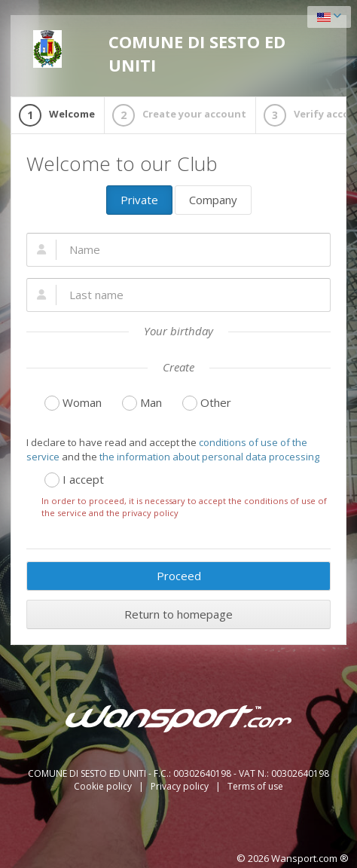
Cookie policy (104, 786)
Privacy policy (181, 786)
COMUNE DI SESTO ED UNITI (159, 53)
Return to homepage (178, 614)
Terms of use (255, 786)
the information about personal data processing (209, 457)
